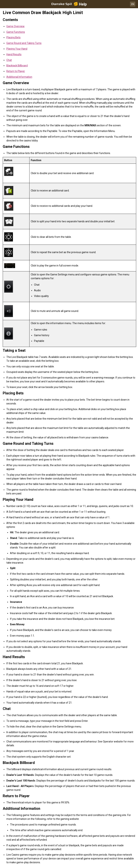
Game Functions (16, 32)
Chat (9, 60)
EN (133, 4)
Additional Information (19, 77)
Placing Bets (13, 37)
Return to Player (16, 71)
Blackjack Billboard (17, 66)
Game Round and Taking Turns (24, 43)
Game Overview (15, 26)
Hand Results (14, 54)
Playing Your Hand (17, 49)
